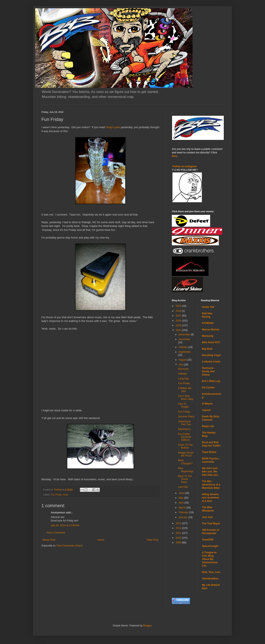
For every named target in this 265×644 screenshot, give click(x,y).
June (182, 493)
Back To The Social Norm (185, 479)
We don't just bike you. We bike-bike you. (210, 472)
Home (101, 540)
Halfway (182, 374)
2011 (179, 533)
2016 (179, 321)
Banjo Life (208, 426)
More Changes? (185, 462)
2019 (179, 306)
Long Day (183, 379)
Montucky (208, 336)
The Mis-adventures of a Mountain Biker (211, 485)
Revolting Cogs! (212, 355)
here (174, 156)
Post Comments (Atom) (69, 546)
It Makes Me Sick (185, 390)
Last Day (183, 487)
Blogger (147, 626)
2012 (179, 528)
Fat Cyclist (208, 388)
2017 (179, 316)
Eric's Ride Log (211, 381)
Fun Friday (56, 495)
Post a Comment (56, 533)
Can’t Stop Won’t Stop (186, 397)
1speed (206, 410)
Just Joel (207, 517)
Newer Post (49, 540)
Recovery (183, 369)
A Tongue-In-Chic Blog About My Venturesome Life (210, 559)
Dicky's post (113, 127)
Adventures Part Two (184, 423)
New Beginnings (186, 470)
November (184, 339)
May (181, 498)
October (183, 347)
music (66, 495)
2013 (179, 523)
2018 (179, 311)
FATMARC (208, 323)
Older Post (152, 540)
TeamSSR (208, 540)
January (183, 517)
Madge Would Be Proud (186, 454)
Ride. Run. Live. (211, 572)
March (182, 508)
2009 (179, 543)
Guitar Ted (208, 307)
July (181, 365)
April (181, 503)
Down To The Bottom (185, 446)
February (184, 512)
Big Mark (207, 349)
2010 (179, 538)
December (185, 335)
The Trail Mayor (211, 524)
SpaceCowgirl (210, 546)
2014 (179, 330)
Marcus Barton (211, 330)
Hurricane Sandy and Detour (208, 371)
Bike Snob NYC (211, 342)
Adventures (184, 429)
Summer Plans (186, 416)
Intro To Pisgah (183, 405)
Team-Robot (209, 452)
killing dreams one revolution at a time (211, 498)
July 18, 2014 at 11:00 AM (65, 525)
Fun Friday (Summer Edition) (185, 437)
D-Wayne (207, 404)
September (185, 352)
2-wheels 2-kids (211, 362)
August (183, 360)
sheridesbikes (210, 579)
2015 (179, 325)
